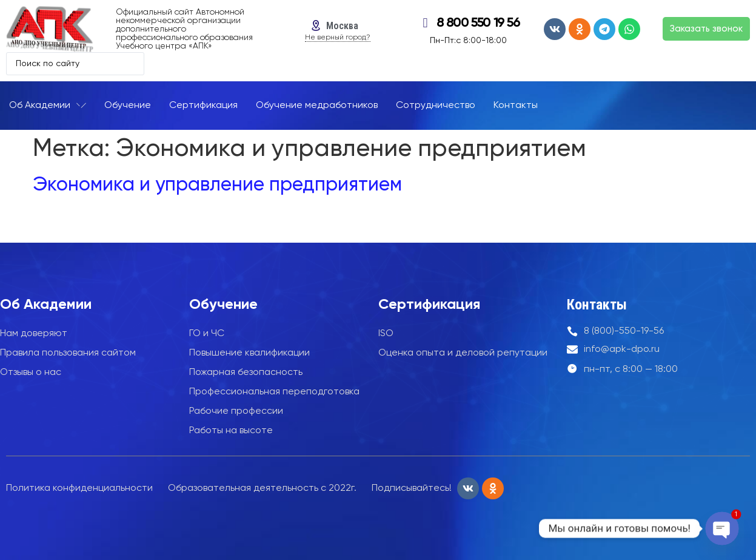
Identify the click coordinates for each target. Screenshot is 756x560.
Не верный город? (338, 38)
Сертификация (429, 305)
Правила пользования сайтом (68, 353)
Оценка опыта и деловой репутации (463, 353)
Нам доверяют (34, 334)
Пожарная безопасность (246, 373)
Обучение (223, 305)
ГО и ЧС (207, 334)
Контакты (597, 305)
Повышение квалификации (249, 353)
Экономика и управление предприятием (217, 185)
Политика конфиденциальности (79, 488)
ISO (386, 334)
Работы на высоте (231, 431)
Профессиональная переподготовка (274, 392)
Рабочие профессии (236, 411)
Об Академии (46, 305)
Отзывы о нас (31, 373)
